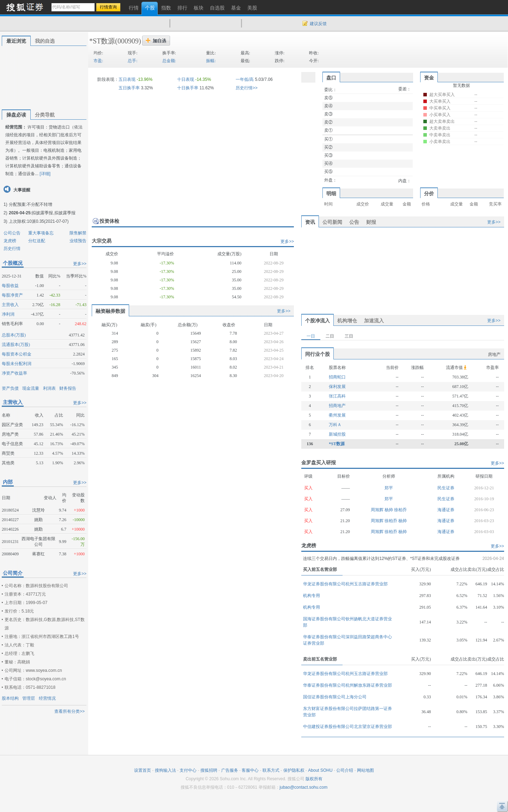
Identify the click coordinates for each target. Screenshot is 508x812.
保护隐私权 (294, 770)
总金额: (169, 61)
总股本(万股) (14, 335)
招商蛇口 (337, 377)
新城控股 (337, 434)
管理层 (29, 698)
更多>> (80, 264)
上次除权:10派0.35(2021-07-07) (39, 221)
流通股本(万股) (16, 345)
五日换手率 (129, 88)
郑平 (389, 488)
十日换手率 (188, 88)
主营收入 (10, 305)
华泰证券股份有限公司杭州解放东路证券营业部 (347, 685)
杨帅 (389, 510)
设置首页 (143, 770)
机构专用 (312, 596)
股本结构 (10, 698)
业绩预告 (78, 241)
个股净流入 (317, 321)
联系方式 (271, 770)
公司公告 (12, 233)
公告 (354, 222)
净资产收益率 (14, 373)
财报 (371, 222)
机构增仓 (347, 321)
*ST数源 (102, 41)
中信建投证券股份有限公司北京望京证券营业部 (347, 727)
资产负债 (10, 388)
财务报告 (68, 388)
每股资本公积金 (17, 354)
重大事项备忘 (41, 233)
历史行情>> (247, 88)
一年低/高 (245, 79)
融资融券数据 (110, 311)
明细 (331, 193)
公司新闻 (332, 222)
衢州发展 (337, 415)
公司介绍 (345, 770)
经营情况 (47, 698)
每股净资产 (12, 295)
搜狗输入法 (165, 770)
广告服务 (230, 770)
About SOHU (320, 770)
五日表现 (127, 79)
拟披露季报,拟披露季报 (53, 213)
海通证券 (446, 510)
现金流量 (31, 388)
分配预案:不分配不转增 (31, 204)
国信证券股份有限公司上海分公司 (335, 697)
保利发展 (337, 387)
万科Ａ (335, 425)
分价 (429, 193)
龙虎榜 (10, 241)
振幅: (211, 61)
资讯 (310, 222)
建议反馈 (318, 24)
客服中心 (250, 770)
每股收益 (10, 286)
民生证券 (446, 488)
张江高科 (337, 396)
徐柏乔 (400, 510)
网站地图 (365, 770)
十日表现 (186, 79)
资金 (429, 78)
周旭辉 (378, 510)
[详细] (45, 174)
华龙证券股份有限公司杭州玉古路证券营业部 (345, 584)
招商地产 (337, 406)
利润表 (49, 388)
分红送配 (37, 241)
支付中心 (188, 770)
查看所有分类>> (69, 711)
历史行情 (12, 249)
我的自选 (45, 41)
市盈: (98, 61)
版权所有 (314, 779)
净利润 (8, 314)
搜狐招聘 (209, 770)
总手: (132, 61)
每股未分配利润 (17, 364)
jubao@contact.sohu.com (304, 787)
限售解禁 (78, 233)
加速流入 (374, 321)
